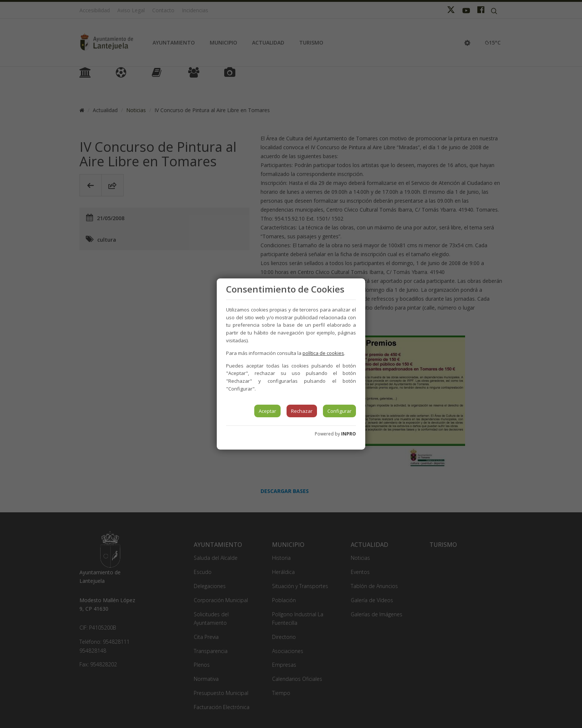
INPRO (349, 434)
